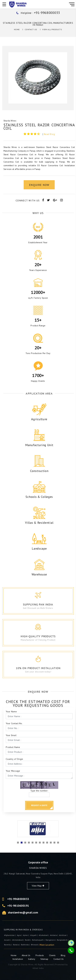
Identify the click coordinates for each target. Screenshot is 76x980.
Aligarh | (34, 935)
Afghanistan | (10, 935)
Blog (63, 955)
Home (17, 29)
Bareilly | (8, 945)
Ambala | (54, 935)
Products (40, 955)
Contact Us (31, 29)
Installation (18, 959)
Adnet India (38, 968)
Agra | (20, 935)
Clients (53, 955)
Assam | (8, 940)
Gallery (32, 959)
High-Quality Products (43, 636)
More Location (47, 945)
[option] (38, 78)
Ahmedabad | (18, 940)
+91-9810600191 (59, 906)
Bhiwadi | (35, 945)
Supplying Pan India (41, 604)
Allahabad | (44, 935)
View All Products (52, 29)
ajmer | (26, 935)
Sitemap (44, 959)
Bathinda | (26, 945)
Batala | (17, 945)
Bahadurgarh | (39, 940)
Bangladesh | (63, 940)
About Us (26, 955)
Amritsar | (63, 935)
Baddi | (28, 940)
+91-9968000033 (59, 899)
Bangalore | (51, 940)
